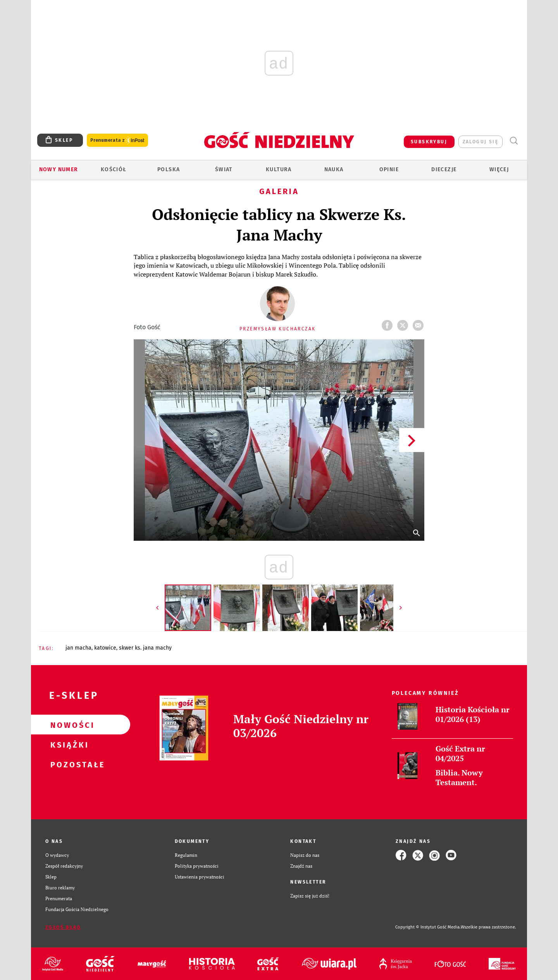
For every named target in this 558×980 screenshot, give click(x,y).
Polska (169, 169)
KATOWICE (105, 648)
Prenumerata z (117, 140)
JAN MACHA (78, 648)
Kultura (279, 169)
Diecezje (444, 169)
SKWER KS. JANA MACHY (145, 648)
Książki (68, 744)
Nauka (334, 169)
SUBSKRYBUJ (429, 142)
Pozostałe (68, 764)
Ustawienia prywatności (200, 877)
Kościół (114, 169)
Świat (224, 169)
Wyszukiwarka (514, 141)
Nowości (68, 725)
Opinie (389, 169)
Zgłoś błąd (63, 927)
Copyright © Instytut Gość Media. (428, 927)
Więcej (499, 169)
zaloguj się (480, 142)
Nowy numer (59, 169)
